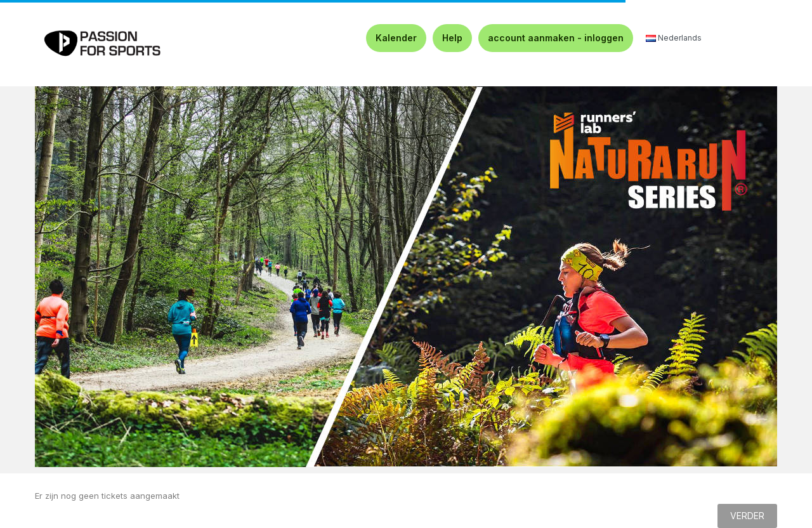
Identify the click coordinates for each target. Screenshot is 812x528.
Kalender (396, 38)
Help (452, 38)
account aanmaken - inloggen (556, 38)
